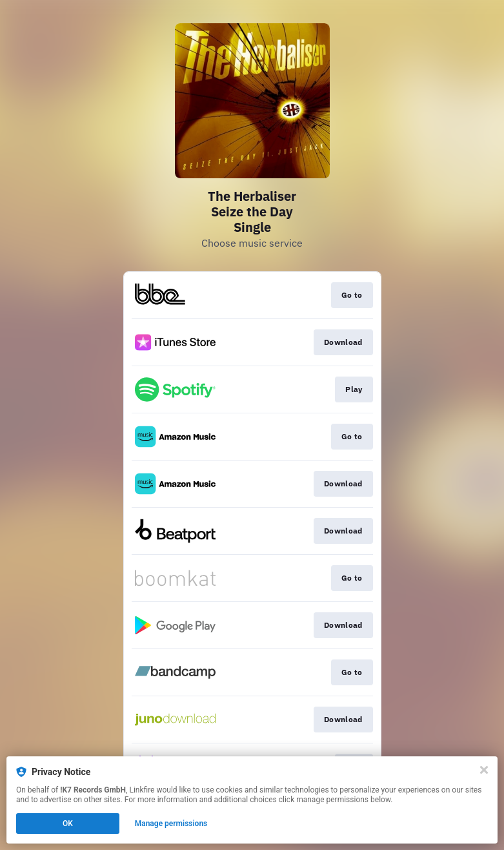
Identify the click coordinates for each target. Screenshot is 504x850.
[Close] (484, 770)
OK (68, 824)
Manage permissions (171, 824)
